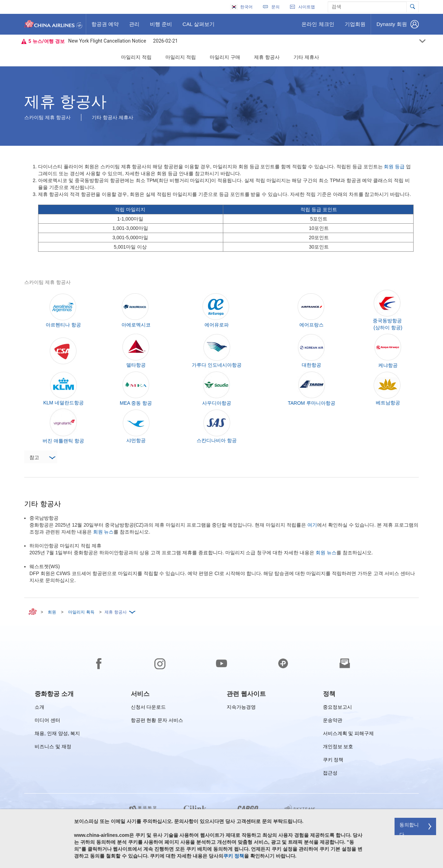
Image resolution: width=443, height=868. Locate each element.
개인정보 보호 (338, 748)
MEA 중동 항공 (136, 403)
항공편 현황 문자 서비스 (157, 721)
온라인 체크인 (318, 27)
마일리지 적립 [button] (136, 57)
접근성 (330, 774)
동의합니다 (409, 829)
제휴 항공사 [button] (267, 57)
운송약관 (333, 721)
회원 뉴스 (103, 532)
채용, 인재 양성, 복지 (57, 735)
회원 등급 (394, 167)
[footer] (221, 747)
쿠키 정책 (333, 761)
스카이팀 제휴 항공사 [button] (47, 117)
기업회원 (355, 27)
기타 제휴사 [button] (306, 57)
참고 (42, 458)
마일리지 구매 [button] (225, 57)
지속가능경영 (241, 708)
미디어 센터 (47, 721)
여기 (312, 525)
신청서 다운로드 (148, 708)
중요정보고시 (337, 708)
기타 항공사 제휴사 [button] (112, 117)
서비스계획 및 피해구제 (349, 735)
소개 (39, 708)
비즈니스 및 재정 (53, 748)
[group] (54, 694)
